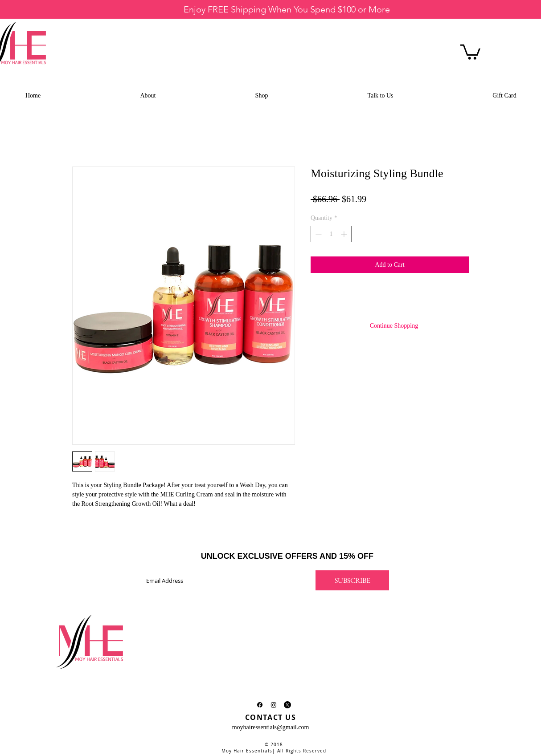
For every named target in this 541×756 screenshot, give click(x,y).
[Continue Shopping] (394, 326)
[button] (470, 51)
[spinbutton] (331, 234)
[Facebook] (260, 705)
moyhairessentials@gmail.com (271, 727)
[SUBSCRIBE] (352, 580)
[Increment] (345, 234)
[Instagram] (274, 705)
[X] (287, 705)
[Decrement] (318, 234)
